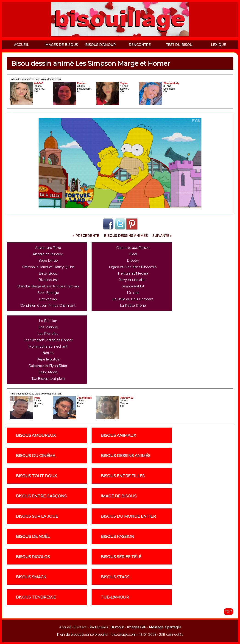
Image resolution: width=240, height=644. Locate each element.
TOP (229, 612)
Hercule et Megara (133, 273)
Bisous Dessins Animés (126, 236)
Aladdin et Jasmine (48, 254)
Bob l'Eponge (48, 293)
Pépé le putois (48, 359)
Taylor (124, 83)
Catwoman (48, 299)
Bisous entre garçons (41, 496)
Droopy (133, 261)
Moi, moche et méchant (48, 346)
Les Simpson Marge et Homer (48, 340)
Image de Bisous (119, 496)
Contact (80, 627)
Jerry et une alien (133, 280)
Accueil (65, 627)
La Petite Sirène (133, 306)
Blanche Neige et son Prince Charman (48, 286)
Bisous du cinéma (36, 456)
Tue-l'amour (115, 597)
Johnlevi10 (127, 398)
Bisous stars (115, 577)
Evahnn (82, 83)
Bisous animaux (118, 435)
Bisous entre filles (123, 476)
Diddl (133, 254)
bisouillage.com (124, 635)
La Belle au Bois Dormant (133, 299)
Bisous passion (117, 536)
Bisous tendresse (36, 597)
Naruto (48, 353)
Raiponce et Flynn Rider (48, 366)
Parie (37, 398)
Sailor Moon (48, 372)
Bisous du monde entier (128, 516)
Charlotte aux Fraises (133, 248)
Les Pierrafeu (48, 334)
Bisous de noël (33, 536)
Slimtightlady (171, 83)
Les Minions (48, 327)
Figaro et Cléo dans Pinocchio (133, 267)
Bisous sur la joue (37, 516)
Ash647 (38, 83)
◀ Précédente (86, 236)
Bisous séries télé (121, 557)
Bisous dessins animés (126, 456)
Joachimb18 (84, 398)
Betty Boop (48, 273)
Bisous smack (31, 577)
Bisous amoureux (36, 435)
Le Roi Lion (48, 321)
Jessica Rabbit (133, 286)
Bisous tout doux (36, 476)
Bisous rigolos (33, 557)
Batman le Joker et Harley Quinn (48, 267)
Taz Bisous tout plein (48, 379)
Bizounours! (48, 280)
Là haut (133, 293)
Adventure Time (48, 248)
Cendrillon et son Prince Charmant (48, 306)
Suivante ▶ (162, 236)
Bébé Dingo (48, 261)
